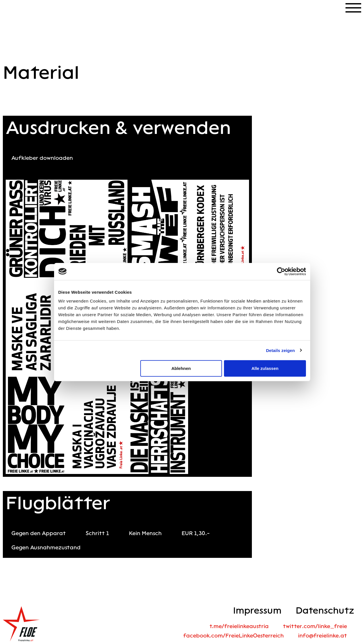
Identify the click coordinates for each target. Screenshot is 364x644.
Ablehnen (181, 368)
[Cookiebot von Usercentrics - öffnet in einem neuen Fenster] (281, 271)
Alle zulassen (265, 368)
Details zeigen (280, 350)
